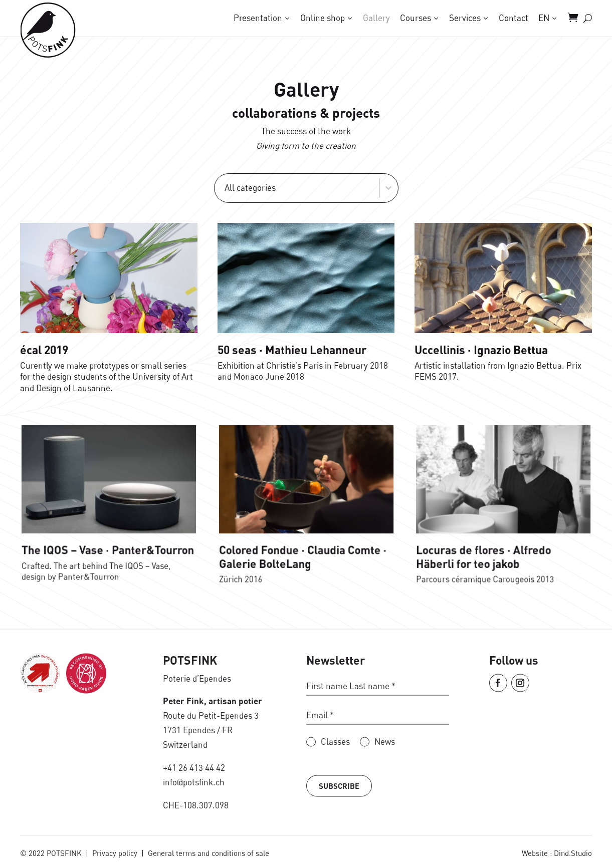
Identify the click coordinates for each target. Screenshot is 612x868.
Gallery (376, 17)
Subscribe (339, 823)
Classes (335, 780)
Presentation (258, 17)
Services (465, 17)
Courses (416, 17)
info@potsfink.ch (194, 820)
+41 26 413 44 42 (194, 806)
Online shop (323, 17)
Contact (514, 17)
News (385, 780)
